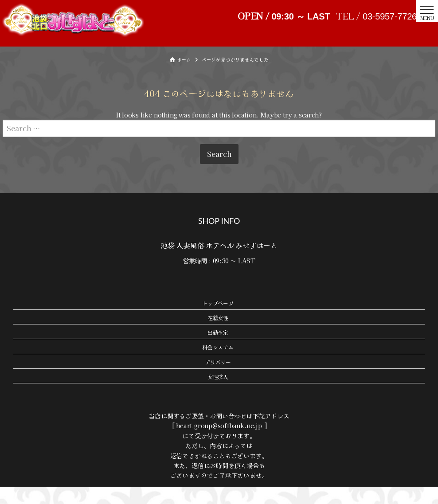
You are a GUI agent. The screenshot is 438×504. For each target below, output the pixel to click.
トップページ (218, 320)
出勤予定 (218, 350)
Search (219, 171)
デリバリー (218, 379)
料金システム (218, 365)
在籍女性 (218, 335)
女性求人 (218, 394)
